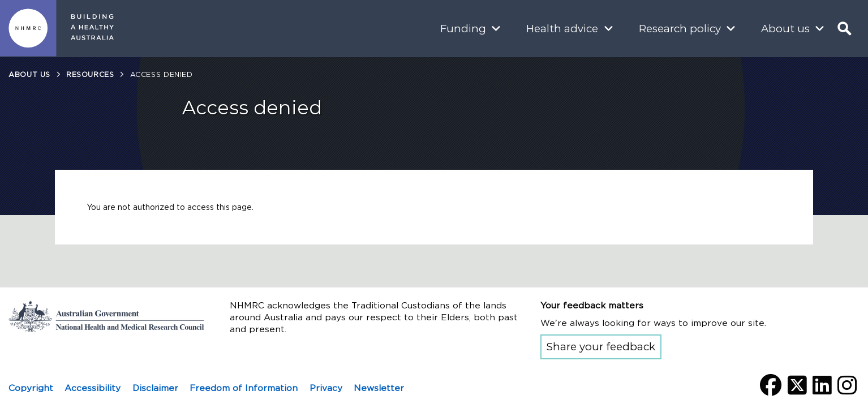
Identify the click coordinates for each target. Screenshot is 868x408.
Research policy (680, 29)
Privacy (326, 388)
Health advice (562, 29)
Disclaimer (155, 388)
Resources (90, 74)
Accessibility (93, 388)
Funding (463, 29)
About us (785, 29)
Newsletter (379, 388)
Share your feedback (601, 347)
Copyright (31, 388)
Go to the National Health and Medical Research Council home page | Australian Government (106, 316)
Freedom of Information (244, 388)
